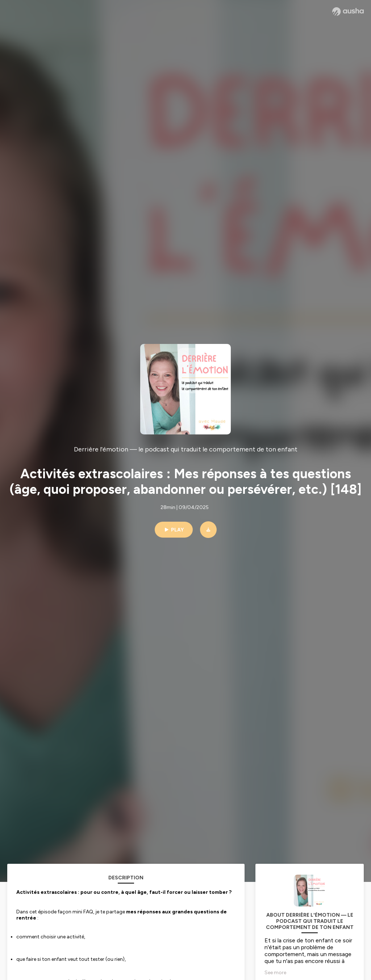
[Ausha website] (348, 12)
